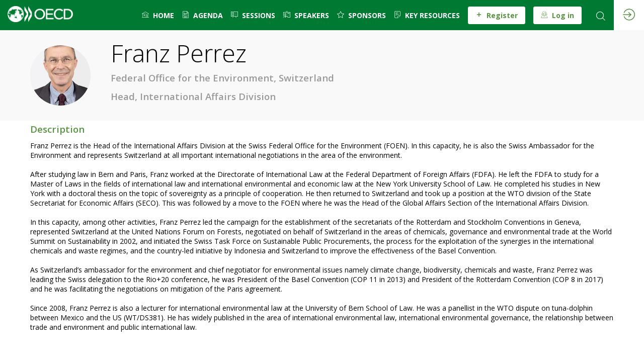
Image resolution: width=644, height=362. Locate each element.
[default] (158, 15)
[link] (203, 15)
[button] (497, 15)
